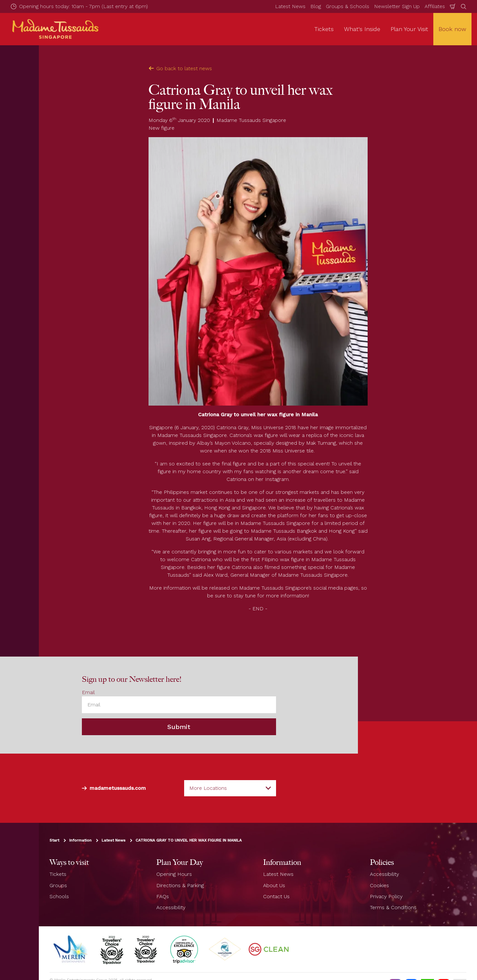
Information (80, 841)
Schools (59, 896)
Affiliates (435, 6)
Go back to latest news (180, 68)
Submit (179, 727)
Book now (452, 29)
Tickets (58, 874)
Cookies (379, 885)
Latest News (290, 6)
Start (54, 841)
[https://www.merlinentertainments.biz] (71, 949)
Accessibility (171, 908)
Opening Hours (174, 874)
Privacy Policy (386, 896)
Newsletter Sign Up (397, 6)
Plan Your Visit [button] (409, 29)
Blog (316, 6)
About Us (274, 885)
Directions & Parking (180, 885)
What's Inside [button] (362, 29)
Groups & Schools (348, 6)
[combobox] (230, 788)
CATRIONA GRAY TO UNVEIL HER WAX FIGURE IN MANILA (189, 841)
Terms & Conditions (393, 908)
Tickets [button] (324, 29)
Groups (58, 885)
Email (88, 692)
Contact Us (276, 896)
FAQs (163, 896)
